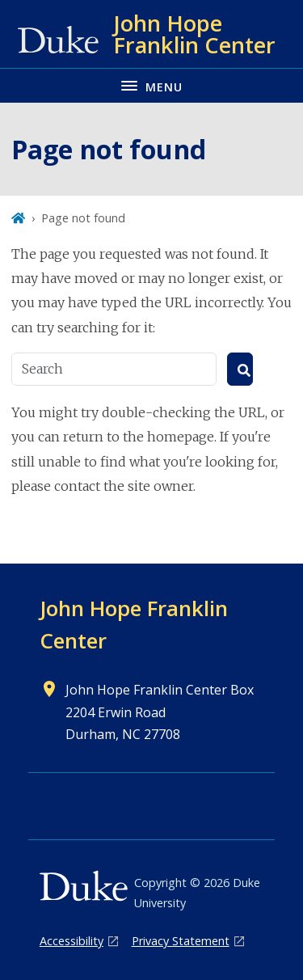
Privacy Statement (181, 941)
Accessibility (72, 941)
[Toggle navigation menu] (151, 85)
